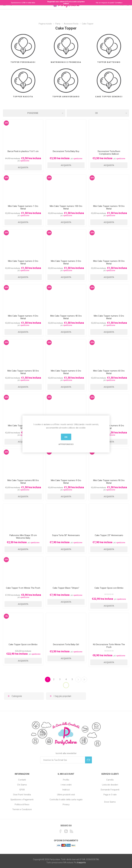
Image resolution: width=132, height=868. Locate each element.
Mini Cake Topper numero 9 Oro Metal (66, 482)
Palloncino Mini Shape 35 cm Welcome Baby (23, 537)
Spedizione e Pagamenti (22, 800)
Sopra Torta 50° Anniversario (66, 535)
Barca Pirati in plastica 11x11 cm (23, 151)
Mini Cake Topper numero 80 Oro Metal (23, 482)
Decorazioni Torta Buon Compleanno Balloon (109, 153)
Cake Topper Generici (109, 97)
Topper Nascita (23, 97)
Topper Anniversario (66, 97)
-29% (6, 123)
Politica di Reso (22, 804)
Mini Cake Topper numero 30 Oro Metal (109, 262)
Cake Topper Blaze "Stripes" (66, 588)
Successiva (78, 679)
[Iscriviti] (63, 760)
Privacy (66, 804)
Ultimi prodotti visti (66, 795)
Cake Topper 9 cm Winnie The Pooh (23, 588)
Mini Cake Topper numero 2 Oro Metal (23, 262)
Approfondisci (66, 444)
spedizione (25, 161)
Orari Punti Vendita (22, 795)
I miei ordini (66, 785)
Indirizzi (66, 790)
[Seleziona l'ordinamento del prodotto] (34, 113)
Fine (84, 679)
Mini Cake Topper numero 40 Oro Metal (66, 317)
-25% (6, 178)
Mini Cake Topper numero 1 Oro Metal (23, 207)
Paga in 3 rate (110, 795)
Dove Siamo (110, 802)
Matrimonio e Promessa (66, 62)
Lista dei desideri (110, 785)
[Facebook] (60, 831)
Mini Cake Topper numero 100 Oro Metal (66, 207)
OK (66, 437)
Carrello (110, 780)
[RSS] (72, 831)
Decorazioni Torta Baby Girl (66, 644)
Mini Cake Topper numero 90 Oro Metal (109, 482)
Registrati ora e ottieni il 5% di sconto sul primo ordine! (66, 3)
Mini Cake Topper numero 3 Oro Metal (66, 262)
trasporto (81, 862)
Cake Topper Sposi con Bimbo (109, 588)
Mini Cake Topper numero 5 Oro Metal (109, 317)
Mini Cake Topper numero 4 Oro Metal (23, 317)
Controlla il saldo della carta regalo (66, 800)
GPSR (22, 790)
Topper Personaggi (23, 62)
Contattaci (119, 3)
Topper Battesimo (109, 62)
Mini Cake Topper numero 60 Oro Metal (109, 372)
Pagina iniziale (45, 24)
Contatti (22, 780)
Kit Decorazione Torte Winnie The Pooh (109, 646)
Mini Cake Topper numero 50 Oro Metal (23, 372)
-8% (6, 616)
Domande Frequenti (110, 790)
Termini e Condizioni (22, 809)
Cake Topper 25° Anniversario (109, 535)
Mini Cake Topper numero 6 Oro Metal (66, 372)
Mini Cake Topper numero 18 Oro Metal (109, 207)
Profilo (66, 780)
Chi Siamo (22, 785)
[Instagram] (66, 831)
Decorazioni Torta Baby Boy (66, 151)
